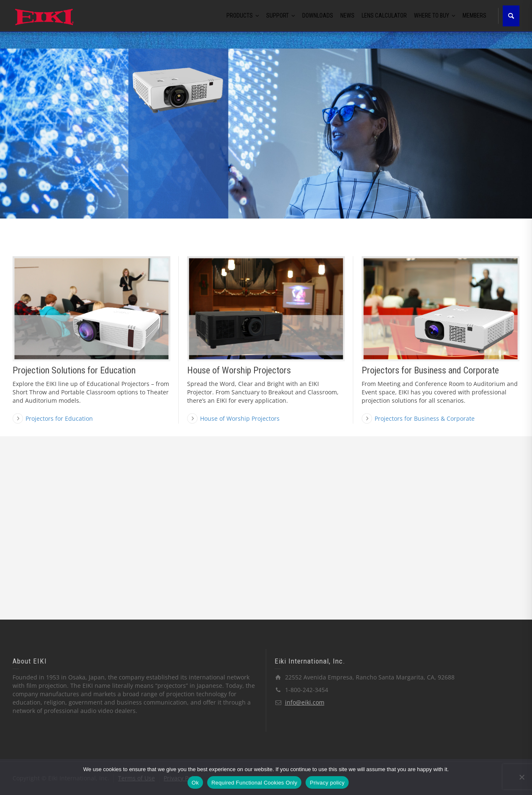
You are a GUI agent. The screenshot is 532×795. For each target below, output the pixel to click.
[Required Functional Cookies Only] (522, 777)
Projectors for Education (59, 418)
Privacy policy (327, 783)
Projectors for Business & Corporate (425, 418)
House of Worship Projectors (239, 370)
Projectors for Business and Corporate (430, 370)
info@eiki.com (305, 702)
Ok (195, 783)
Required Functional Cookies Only (254, 783)
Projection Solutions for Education (74, 370)
